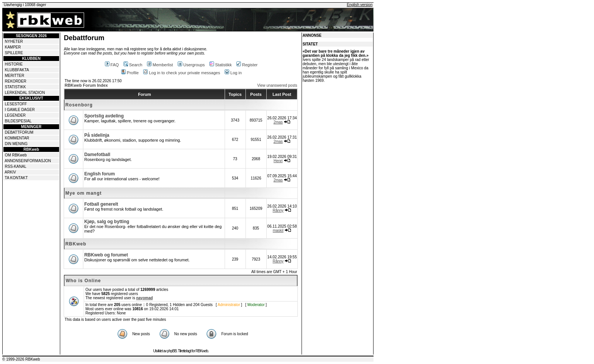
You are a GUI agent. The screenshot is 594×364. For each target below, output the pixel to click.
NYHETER (14, 41)
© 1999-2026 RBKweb (21, 359)
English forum (99, 174)
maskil (278, 230)
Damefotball (97, 155)
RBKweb (76, 244)
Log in (233, 73)
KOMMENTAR (17, 138)
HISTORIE (14, 64)
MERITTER (15, 76)
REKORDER (16, 81)
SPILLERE (14, 53)
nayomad (144, 298)
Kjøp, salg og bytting (107, 222)
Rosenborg (79, 105)
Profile (130, 73)
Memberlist (160, 65)
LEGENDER (15, 115)
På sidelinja (97, 135)
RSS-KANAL (16, 166)
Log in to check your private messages (182, 73)
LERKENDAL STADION (25, 93)
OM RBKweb (16, 155)
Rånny (278, 210)
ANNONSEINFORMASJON (28, 161)
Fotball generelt (101, 204)
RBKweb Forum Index (86, 85)
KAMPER (13, 47)
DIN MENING (16, 144)
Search (133, 65)
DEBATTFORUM (19, 132)
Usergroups (191, 65)
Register (247, 65)
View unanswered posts (277, 85)
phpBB (172, 351)
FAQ (112, 65)
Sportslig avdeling (104, 116)
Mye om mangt (83, 193)
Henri (278, 161)
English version (360, 5)
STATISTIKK (16, 87)
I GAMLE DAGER (20, 110)
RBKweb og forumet (106, 255)
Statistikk (221, 65)
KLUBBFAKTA (17, 70)
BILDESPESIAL (18, 121)
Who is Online (83, 281)
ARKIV (10, 172)
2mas (278, 122)
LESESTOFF (16, 104)
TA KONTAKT (16, 178)
